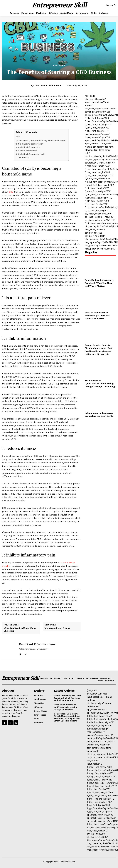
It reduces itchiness (27, 151)
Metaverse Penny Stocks (57, 628)
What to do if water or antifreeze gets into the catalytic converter (97, 315)
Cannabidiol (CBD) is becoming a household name (41, 141)
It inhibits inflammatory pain (31, 154)
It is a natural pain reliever (30, 144)
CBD (11, 192)
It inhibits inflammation (29, 147)
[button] (111, 5)
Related (25, 158)
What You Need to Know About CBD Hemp (20, 630)
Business (59, 66)
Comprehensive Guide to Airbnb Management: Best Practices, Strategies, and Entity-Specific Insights (99, 349)
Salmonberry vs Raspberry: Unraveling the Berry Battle (99, 414)
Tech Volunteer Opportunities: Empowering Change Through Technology (100, 383)
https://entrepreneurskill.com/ (33, 649)
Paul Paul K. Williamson (48, 85)
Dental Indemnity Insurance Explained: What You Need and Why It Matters (99, 283)
